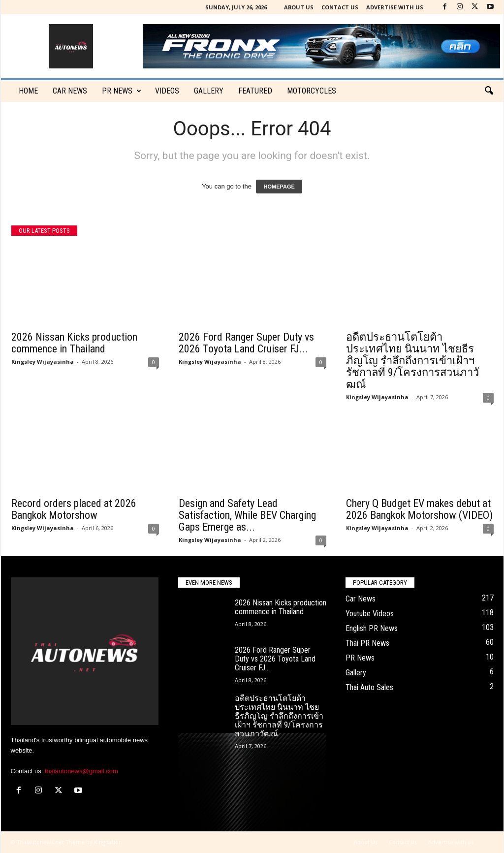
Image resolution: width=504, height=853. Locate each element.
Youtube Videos (370, 614)
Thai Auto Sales (369, 687)
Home (28, 91)
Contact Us (340, 7)
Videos (167, 91)
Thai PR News (367, 643)
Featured (255, 91)
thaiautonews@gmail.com (81, 771)
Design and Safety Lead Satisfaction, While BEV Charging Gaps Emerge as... (247, 515)
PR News (122, 91)
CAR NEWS (70, 91)
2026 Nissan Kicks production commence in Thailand (74, 343)
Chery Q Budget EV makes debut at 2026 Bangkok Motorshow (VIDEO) (419, 509)
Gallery (209, 91)
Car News (361, 599)
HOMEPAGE (279, 187)
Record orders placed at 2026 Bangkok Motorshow (74, 509)
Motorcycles (312, 91)
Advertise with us (395, 7)
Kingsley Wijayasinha (43, 362)
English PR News (372, 628)
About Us (299, 7)
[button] (489, 91)
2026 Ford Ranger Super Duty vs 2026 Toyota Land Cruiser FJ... (246, 343)
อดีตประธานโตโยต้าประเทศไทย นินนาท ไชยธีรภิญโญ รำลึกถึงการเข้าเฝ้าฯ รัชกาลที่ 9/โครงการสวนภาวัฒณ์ (412, 361)
